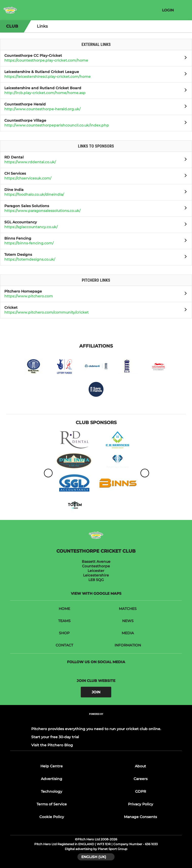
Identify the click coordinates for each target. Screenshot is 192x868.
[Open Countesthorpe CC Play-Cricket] (184, 58)
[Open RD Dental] (184, 160)
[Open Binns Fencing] (184, 241)
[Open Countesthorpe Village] (184, 123)
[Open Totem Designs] (184, 257)
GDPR (141, 791)
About (140, 766)
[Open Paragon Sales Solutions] (184, 209)
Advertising (52, 779)
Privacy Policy (141, 804)
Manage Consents (140, 817)
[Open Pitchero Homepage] (184, 294)
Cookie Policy (52, 817)
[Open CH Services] (184, 176)
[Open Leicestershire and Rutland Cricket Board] (184, 91)
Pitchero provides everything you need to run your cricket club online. (96, 729)
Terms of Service (52, 804)
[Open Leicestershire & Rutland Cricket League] (184, 75)
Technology (52, 791)
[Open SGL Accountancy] (184, 225)
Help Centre (52, 766)
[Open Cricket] (184, 310)
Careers (141, 779)
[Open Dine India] (184, 192)
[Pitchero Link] (96, 721)
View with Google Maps (96, 593)
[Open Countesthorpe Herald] (184, 107)
